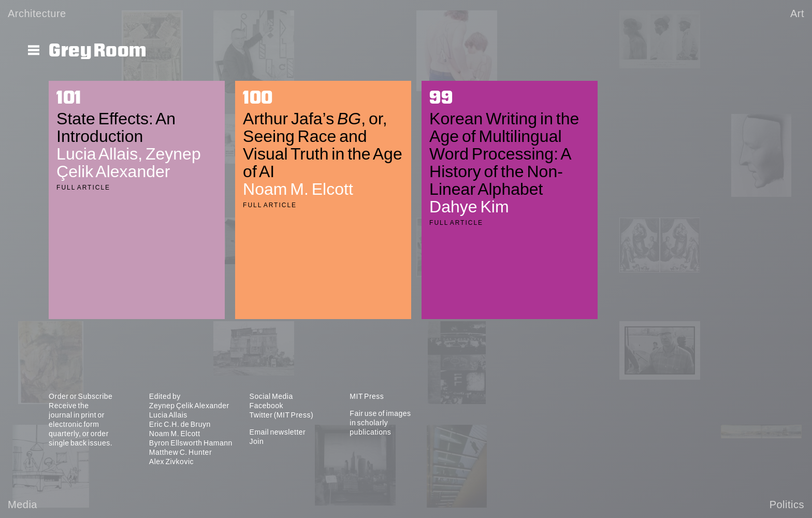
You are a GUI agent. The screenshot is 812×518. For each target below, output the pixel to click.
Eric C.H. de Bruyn (180, 424)
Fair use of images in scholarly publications (380, 423)
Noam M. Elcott (175, 434)
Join (257, 441)
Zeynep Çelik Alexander (189, 406)
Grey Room (98, 51)
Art (797, 13)
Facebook (266, 406)
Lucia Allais (168, 415)
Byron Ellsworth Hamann (191, 443)
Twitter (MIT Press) (281, 415)
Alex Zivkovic (171, 462)
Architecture (37, 13)
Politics (787, 505)
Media (23, 505)
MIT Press (367, 396)
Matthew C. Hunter (180, 452)
